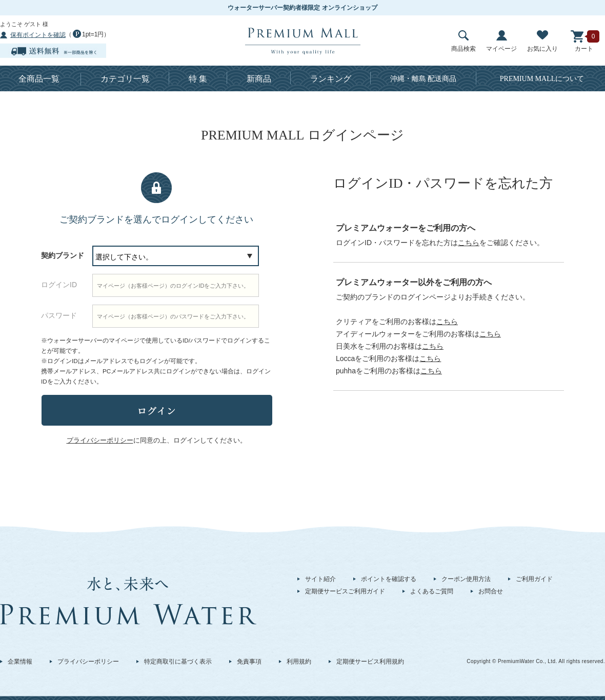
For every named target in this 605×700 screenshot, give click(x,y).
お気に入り (542, 41)
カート (584, 41)
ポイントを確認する (389, 579)
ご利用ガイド (534, 579)
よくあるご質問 (432, 591)
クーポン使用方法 (466, 579)
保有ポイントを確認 (38, 35)
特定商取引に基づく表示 (178, 662)
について (542, 79)
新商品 (259, 79)
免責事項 (249, 662)
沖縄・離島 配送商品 (423, 79)
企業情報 (20, 662)
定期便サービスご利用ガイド (345, 591)
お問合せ (491, 591)
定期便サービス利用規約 (370, 662)
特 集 (198, 79)
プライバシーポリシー (88, 662)
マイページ (501, 41)
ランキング (331, 79)
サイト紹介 (320, 579)
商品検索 (463, 41)
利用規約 (299, 662)
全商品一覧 (39, 79)
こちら (469, 243)
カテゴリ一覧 (125, 79)
